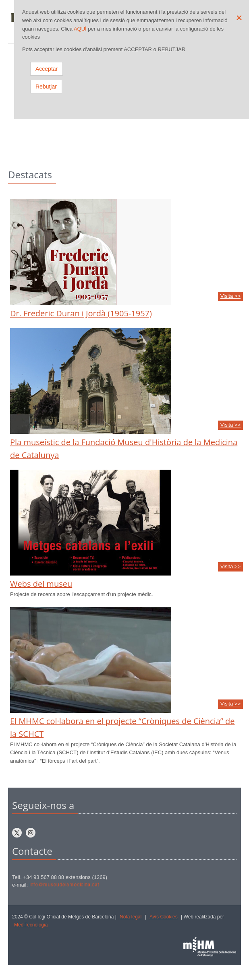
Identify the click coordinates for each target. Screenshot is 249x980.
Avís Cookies (164, 917)
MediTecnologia (31, 925)
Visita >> (230, 296)
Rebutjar (46, 87)
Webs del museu (41, 584)
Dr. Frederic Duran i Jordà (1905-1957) (81, 313)
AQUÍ (80, 29)
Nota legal (131, 917)
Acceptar (47, 69)
